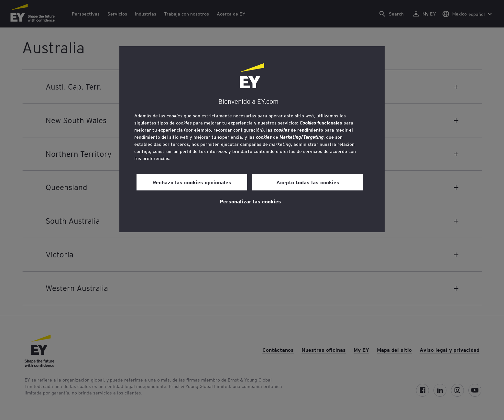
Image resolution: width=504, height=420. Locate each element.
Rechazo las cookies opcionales (192, 182)
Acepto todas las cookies (308, 182)
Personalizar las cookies (250, 201)
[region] (252, 139)
